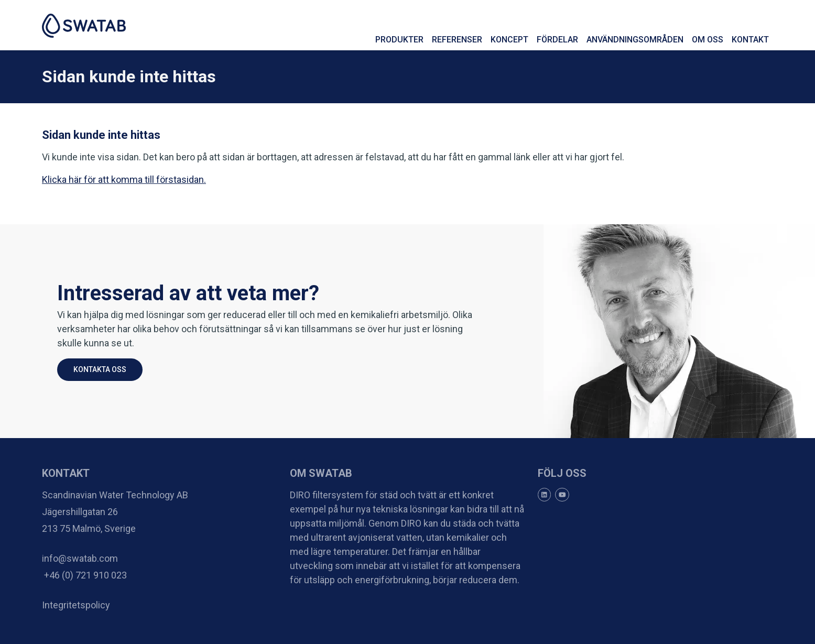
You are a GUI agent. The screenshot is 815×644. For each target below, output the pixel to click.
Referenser (457, 40)
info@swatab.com (80, 558)
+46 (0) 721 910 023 (84, 575)
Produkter (399, 40)
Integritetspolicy (76, 605)
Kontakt (750, 40)
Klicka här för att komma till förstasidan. (124, 179)
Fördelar (557, 40)
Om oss (708, 40)
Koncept (509, 40)
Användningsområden (635, 40)
